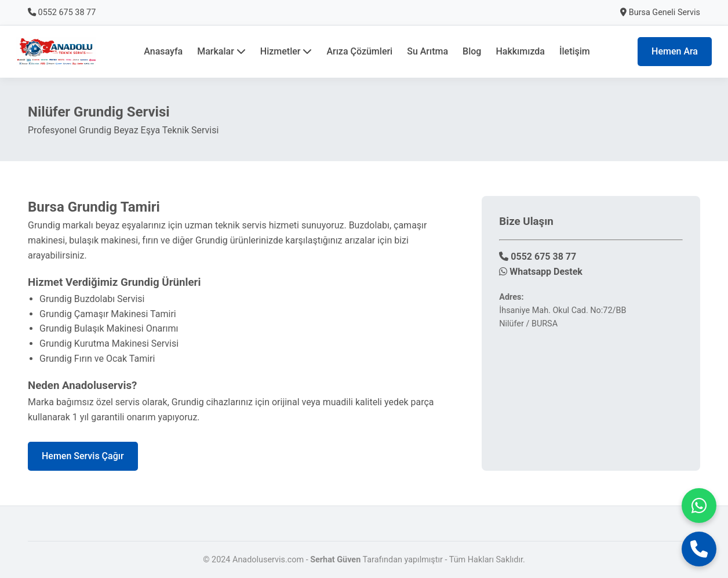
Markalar (221, 51)
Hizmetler (286, 51)
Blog (472, 51)
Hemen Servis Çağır (83, 456)
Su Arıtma (427, 51)
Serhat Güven (335, 560)
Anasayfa (163, 51)
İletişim (575, 51)
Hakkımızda (520, 51)
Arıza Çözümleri (359, 51)
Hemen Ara (675, 51)
